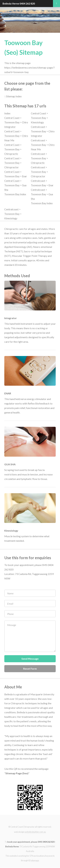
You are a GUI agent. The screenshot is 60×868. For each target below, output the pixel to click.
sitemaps (35, 860)
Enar (24, 176)
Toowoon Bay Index (15, 194)
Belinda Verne (11, 3)
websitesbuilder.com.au (35, 832)
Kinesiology (37, 122)
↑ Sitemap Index (13, 96)
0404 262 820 (27, 3)
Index (7, 113)
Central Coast (12, 118)
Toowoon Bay (12, 122)
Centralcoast (38, 127)
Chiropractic (11, 154)
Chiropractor (12, 167)
